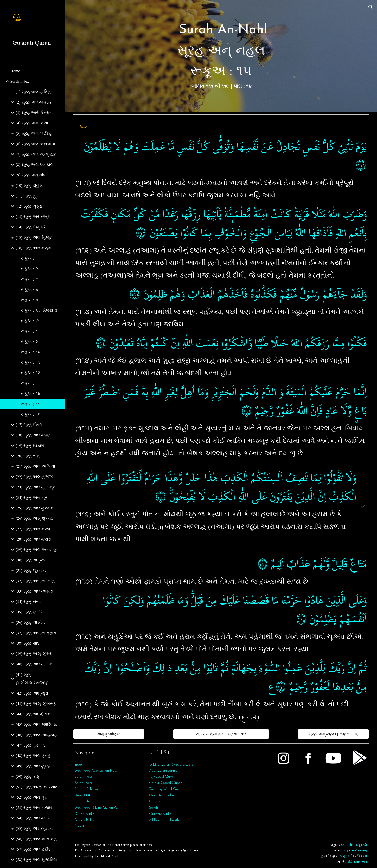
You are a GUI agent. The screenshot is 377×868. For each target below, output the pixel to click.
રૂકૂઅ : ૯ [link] (29, 342)
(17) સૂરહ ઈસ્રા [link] (29, 425)
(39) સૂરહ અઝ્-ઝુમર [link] (34, 654)
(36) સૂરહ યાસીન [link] (30, 622)
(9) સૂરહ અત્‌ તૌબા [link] (32, 175)
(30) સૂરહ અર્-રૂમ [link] (31, 560)
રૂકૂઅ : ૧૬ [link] (30, 414)
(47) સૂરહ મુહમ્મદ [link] (31, 745)
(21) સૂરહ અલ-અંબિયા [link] (35, 466)
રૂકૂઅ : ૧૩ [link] (31, 383)
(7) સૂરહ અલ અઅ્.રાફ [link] (36, 154)
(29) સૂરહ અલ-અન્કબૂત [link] (37, 550)
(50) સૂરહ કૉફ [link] (28, 776)
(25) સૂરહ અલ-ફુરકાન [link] (35, 508)
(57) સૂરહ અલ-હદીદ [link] (33, 849)
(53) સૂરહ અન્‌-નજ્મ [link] (34, 808)
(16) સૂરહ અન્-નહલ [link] (33, 248)
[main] (221, 56)
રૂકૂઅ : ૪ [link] (30, 290)
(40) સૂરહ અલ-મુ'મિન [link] (34, 664)
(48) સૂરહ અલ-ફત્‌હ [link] (33, 756)
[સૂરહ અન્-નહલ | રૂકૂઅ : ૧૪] (221, 734)
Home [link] (15, 71)
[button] (371, 7)
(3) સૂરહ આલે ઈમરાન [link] (34, 113)
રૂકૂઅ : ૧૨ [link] (30, 373)
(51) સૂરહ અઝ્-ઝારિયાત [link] (37, 787)
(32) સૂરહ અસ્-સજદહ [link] (35, 581)
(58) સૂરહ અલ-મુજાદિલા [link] (37, 860)
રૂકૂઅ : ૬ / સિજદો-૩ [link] (39, 310)
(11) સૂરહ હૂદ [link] (27, 196)
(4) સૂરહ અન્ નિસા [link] (32, 123)
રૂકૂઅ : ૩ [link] (30, 279)
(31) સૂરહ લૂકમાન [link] (31, 570)
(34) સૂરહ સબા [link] (28, 602)
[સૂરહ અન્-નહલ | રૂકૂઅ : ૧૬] (333, 734)
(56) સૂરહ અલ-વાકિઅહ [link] (36, 839)
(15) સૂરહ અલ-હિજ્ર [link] (34, 237)
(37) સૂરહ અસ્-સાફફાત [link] (36, 633)
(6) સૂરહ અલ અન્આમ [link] (35, 144)
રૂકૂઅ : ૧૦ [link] (31, 352)
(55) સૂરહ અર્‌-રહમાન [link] (34, 828)
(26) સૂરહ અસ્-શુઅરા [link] (34, 518)
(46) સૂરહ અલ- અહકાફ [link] (36, 735)
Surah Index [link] (20, 81)
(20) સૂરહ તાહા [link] (28, 456)
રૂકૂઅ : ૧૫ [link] (31, 404)
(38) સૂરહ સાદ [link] (28, 643)
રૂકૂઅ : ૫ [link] (30, 300)
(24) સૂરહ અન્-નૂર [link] (31, 498)
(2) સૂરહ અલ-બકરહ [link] (33, 102)
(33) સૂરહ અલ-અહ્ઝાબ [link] (36, 591)
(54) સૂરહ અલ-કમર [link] (33, 818)
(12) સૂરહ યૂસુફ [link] (29, 206)
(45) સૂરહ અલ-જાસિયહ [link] (37, 724)
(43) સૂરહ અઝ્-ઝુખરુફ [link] (36, 704)
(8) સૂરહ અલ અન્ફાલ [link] (34, 165)
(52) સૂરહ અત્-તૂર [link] (31, 797)
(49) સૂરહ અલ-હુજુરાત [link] (35, 766)
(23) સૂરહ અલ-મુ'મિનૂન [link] (36, 487)
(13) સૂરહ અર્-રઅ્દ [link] (33, 217)
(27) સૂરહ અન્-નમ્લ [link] (33, 529)
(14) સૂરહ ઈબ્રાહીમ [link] (33, 227)
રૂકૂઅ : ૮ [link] (29, 331)
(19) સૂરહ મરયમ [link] (30, 446)
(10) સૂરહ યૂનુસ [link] (29, 185)
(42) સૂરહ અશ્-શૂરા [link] (32, 693)
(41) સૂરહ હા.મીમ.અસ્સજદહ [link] (32, 679)
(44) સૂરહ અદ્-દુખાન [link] (33, 714)
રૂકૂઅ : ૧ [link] (29, 258)
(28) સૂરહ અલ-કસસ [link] (34, 539)
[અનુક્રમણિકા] (109, 734)
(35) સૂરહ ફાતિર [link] (29, 612)
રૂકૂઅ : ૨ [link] (29, 269)
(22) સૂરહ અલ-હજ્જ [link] (34, 477)
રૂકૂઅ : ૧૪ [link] (31, 394)
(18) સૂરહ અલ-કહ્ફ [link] (33, 435)
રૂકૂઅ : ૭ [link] (30, 321)
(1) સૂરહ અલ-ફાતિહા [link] (34, 92)
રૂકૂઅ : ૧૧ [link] (30, 362)
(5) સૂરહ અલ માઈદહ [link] (34, 133)
